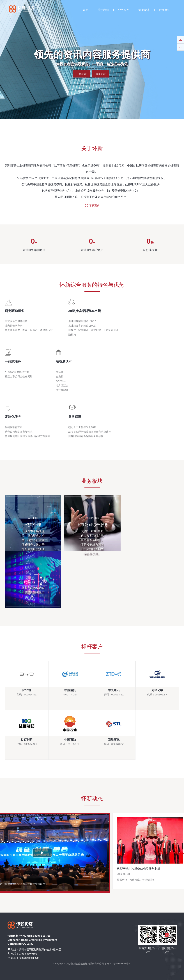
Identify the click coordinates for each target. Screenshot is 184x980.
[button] (12, 120)
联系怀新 (101, 74)
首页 (86, 10)
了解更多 (92, 206)
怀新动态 (144, 10)
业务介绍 (124, 10)
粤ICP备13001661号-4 (119, 964)
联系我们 (165, 10)
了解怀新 (82, 74)
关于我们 (103, 10)
